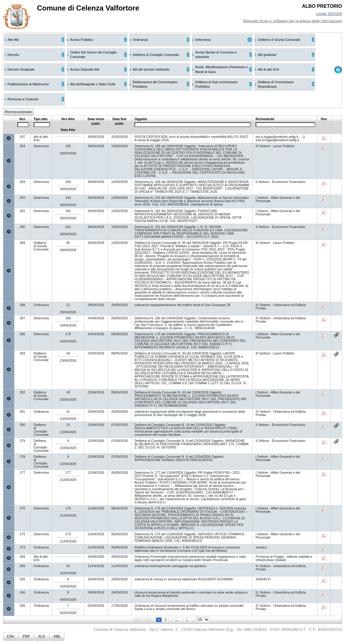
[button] (11, 637)
